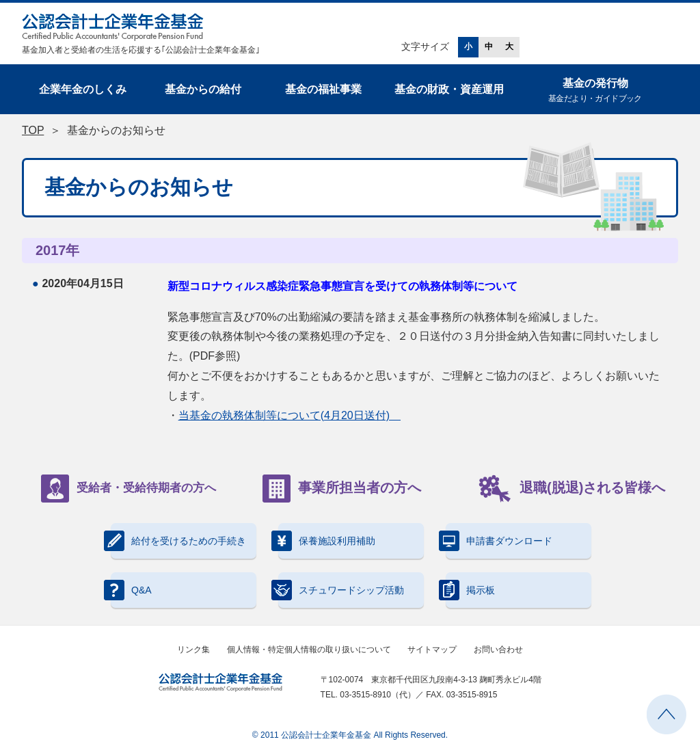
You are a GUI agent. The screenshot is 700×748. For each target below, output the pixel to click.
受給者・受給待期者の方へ (129, 489)
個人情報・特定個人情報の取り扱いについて (309, 650)
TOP (33, 130)
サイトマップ (432, 650)
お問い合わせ (498, 650)
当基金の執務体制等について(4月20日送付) (290, 415)
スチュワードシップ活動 (341, 590)
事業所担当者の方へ (342, 489)
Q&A (131, 590)
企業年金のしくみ (83, 89)
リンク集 (193, 650)
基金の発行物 (595, 91)
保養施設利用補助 (327, 541)
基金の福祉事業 (323, 89)
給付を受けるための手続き (178, 541)
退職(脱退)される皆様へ (572, 489)
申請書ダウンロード (499, 541)
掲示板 (470, 590)
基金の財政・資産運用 (449, 89)
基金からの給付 (203, 89)
